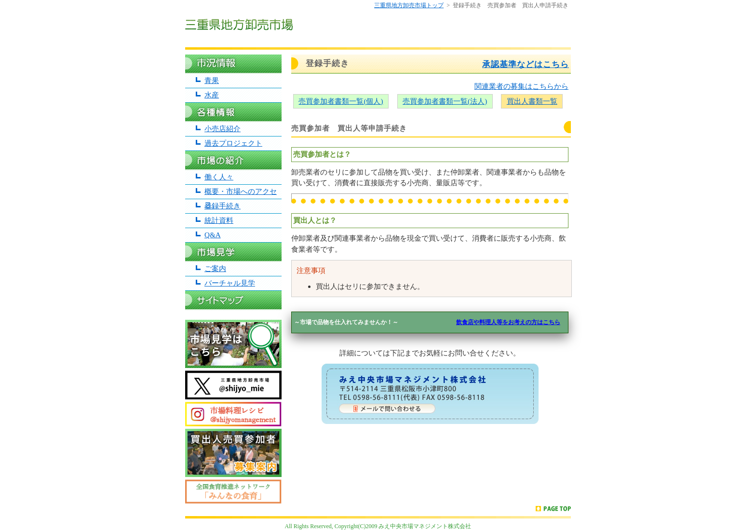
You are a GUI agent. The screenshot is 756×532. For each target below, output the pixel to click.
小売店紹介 (223, 129)
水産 (212, 95)
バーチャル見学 (230, 283)
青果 (212, 80)
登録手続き (223, 206)
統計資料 (219, 220)
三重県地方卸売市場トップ (409, 5)
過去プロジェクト (233, 143)
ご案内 (215, 268)
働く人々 (219, 177)
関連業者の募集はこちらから (521, 86)
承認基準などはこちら (526, 64)
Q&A (213, 235)
